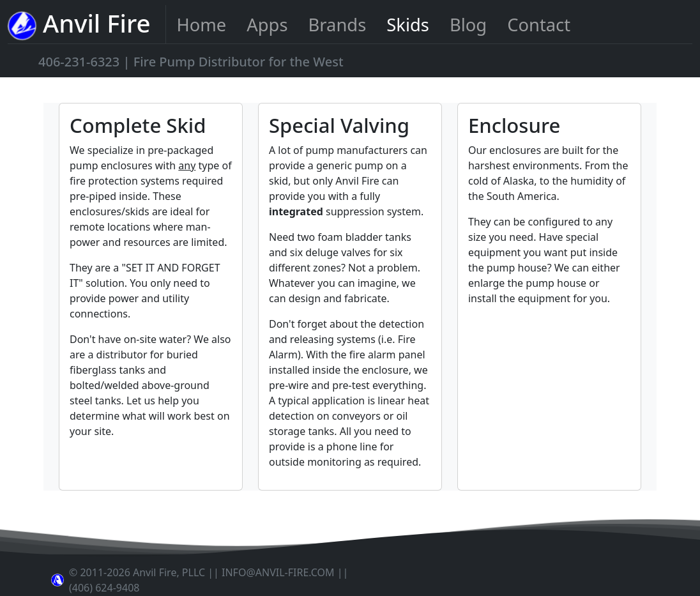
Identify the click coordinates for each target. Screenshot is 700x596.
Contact (539, 25)
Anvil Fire (79, 25)
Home (201, 25)
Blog (468, 25)
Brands (338, 25)
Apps (267, 25)
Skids (408, 25)
